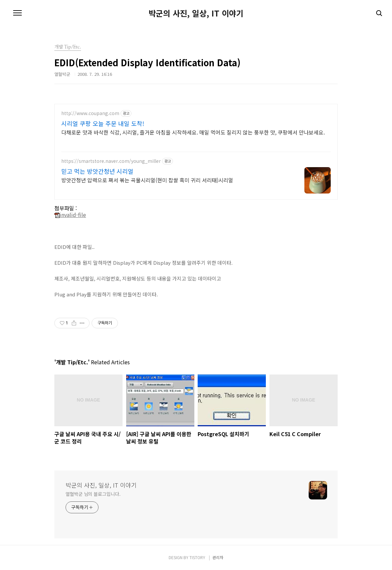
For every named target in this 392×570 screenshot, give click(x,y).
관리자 (218, 557)
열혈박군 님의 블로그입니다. (93, 494)
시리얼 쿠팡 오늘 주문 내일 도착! (103, 123)
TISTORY (197, 557)
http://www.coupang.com (90, 113)
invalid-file (70, 215)
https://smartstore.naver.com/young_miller (111, 161)
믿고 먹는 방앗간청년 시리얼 (97, 171)
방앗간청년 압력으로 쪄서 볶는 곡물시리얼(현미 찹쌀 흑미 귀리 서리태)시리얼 (147, 180)
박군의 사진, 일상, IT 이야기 (196, 13)
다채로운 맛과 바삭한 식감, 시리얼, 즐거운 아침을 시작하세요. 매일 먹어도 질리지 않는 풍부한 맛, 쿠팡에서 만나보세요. (193, 132)
